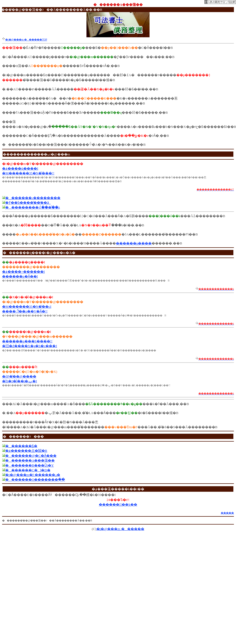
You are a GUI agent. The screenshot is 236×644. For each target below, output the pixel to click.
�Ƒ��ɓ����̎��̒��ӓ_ (28, 203)
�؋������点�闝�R (26, 451)
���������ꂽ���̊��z (33, 207)
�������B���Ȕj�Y (30, 465)
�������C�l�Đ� (28, 470)
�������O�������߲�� (35, 480)
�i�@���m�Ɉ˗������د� (33, 475)
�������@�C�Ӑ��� (31, 456)
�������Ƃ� (21, 446)
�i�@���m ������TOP (26, 40)
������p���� (134, 243)
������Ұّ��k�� (118, 504)
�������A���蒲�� (30, 460)
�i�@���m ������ (120, 529)
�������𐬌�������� (33, 198)
